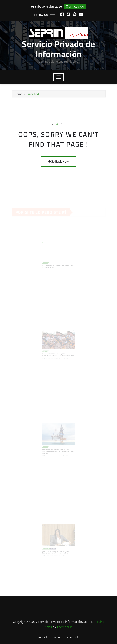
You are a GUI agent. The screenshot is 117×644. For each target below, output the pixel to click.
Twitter (56, 637)
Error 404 (33, 95)
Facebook (72, 637)
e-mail (43, 637)
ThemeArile (65, 627)
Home (19, 95)
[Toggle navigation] (59, 77)
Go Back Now (59, 161)
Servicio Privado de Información (59, 49)
